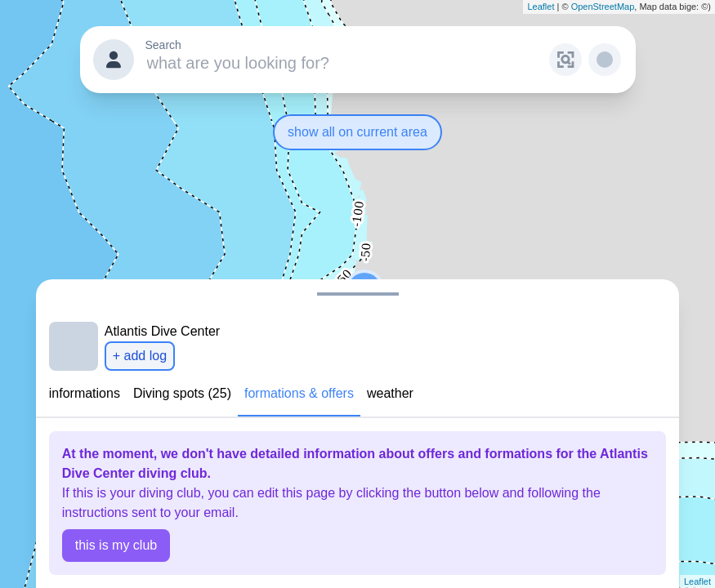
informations (85, 393)
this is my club (116, 545)
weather (390, 393)
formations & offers (299, 393)
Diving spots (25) (182, 393)
